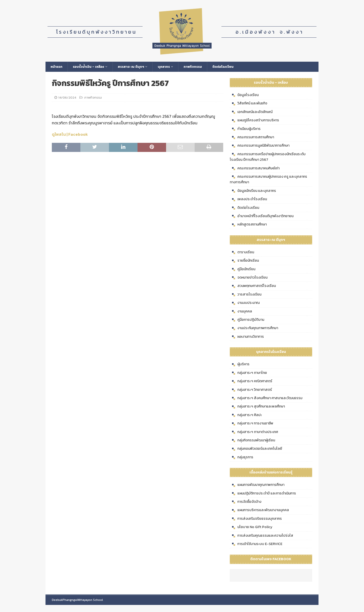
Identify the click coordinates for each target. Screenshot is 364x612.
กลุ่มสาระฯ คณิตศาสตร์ (251, 382)
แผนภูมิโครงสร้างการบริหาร (254, 121)
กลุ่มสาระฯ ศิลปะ (246, 416)
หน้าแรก (57, 67)
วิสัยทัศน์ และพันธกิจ (248, 104)
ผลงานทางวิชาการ (247, 337)
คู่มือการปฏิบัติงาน (247, 321)
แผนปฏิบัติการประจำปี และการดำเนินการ (263, 494)
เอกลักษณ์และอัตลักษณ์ (251, 112)
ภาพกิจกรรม (200, 67)
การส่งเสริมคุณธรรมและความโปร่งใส (261, 536)
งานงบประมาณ (245, 304)
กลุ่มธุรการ (242, 458)
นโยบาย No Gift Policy (251, 528)
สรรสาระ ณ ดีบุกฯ (136, 67)
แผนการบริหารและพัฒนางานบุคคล (259, 511)
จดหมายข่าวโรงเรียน (249, 278)
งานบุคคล (241, 312)
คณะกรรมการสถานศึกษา (252, 138)
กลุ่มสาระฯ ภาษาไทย (248, 373)
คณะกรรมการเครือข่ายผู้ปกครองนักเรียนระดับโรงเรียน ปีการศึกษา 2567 (268, 157)
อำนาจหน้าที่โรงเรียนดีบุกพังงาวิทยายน (262, 217)
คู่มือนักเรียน (243, 270)
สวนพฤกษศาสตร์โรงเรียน (253, 287)
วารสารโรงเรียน (246, 295)
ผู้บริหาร (240, 365)
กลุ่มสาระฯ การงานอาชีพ (252, 424)
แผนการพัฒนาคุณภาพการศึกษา (257, 486)
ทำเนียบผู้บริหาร (245, 129)
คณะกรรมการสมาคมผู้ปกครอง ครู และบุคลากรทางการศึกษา (268, 180)
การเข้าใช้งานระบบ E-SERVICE (256, 545)
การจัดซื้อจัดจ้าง (246, 503)
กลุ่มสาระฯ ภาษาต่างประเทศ (254, 433)
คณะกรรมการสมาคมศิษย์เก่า (255, 169)
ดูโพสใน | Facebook (70, 135)
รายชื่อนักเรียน (244, 261)
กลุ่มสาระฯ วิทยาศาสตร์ (251, 390)
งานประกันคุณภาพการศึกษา (254, 329)
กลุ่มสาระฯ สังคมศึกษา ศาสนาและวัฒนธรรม (266, 399)
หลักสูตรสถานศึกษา (248, 225)
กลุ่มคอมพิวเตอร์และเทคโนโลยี (256, 449)
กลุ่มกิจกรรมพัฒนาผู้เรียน (252, 441)
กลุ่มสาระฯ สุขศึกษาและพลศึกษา (257, 407)
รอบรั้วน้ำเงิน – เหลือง (90, 67)
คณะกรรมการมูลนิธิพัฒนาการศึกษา (260, 146)
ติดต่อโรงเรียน (232, 67)
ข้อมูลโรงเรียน (244, 96)
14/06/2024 (67, 98)
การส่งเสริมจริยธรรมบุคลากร (256, 519)
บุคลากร (170, 67)
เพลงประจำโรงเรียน (248, 200)
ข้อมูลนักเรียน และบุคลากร (253, 191)
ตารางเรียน (242, 253)
